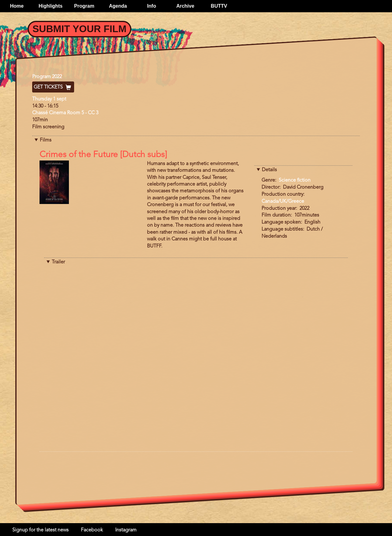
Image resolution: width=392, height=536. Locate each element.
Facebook (92, 530)
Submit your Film (79, 29)
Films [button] (46, 140)
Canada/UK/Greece (283, 202)
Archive (185, 6)
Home (17, 6)
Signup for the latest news (40, 530)
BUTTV (219, 6)
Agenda (118, 6)
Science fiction (295, 180)
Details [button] (269, 170)
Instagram (126, 530)
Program (84, 6)
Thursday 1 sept (49, 99)
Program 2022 (47, 77)
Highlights (51, 6)
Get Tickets (53, 87)
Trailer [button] (58, 262)
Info (151, 6)
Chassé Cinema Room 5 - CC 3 (65, 113)
